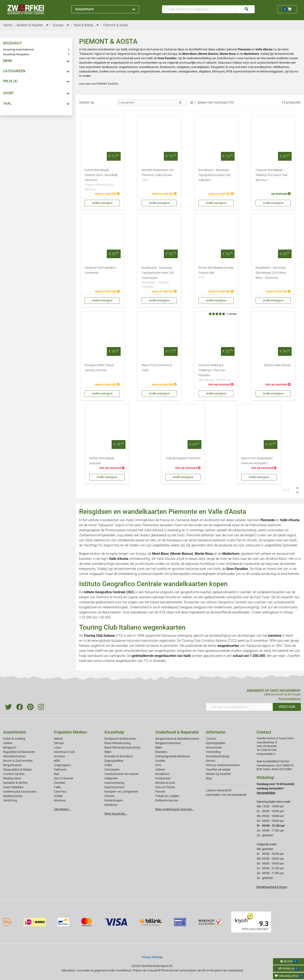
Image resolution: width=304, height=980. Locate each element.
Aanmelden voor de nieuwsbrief (226, 795)
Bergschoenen (12, 765)
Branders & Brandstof (119, 756)
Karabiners (162, 774)
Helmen (160, 770)
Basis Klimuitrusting (117, 743)
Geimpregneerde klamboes (173, 756)
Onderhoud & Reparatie (177, 732)
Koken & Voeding (14, 739)
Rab (57, 774)
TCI (146, 661)
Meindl (58, 739)
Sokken (8, 743)
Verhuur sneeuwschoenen (223, 765)
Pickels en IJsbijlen (167, 796)
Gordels (160, 761)
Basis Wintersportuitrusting (122, 747)
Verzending (213, 752)
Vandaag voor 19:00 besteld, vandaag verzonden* (276, 788)
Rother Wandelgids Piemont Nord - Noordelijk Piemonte (102, 180)
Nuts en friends (165, 787)
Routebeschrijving (217, 756)
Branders (161, 752)
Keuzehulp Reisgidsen (16, 54)
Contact (211, 739)
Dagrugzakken (114, 761)
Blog (209, 778)
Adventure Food (64, 752)
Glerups (59, 743)
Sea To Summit (64, 778)
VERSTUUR (287, 707)
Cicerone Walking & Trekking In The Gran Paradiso (216, 373)
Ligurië (133, 597)
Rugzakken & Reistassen (19, 752)
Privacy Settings (152, 957)
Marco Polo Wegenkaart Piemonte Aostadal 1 (257, 461)
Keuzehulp (114, 732)
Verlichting (10, 800)
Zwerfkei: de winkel (218, 770)
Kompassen (163, 778)
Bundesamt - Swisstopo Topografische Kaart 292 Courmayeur (159, 278)
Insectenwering (114, 783)
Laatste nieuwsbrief (219, 790)
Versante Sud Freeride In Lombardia (100, 270)
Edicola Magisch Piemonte (183, 458)
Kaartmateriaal (114, 787)
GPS (158, 765)
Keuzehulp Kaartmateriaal (18, 49)
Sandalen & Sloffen (15, 783)
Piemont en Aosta (109, 597)
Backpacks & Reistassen (120, 739)
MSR (57, 761)
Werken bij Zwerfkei (218, 774)
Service (210, 761)
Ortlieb (58, 796)
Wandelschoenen (14, 756)
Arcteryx (59, 756)
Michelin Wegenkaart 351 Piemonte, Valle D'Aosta (159, 175)
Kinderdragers (114, 800)
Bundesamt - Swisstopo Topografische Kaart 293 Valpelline (215, 175)
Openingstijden (216, 743)
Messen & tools (165, 783)
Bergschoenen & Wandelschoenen (177, 739)
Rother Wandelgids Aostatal (102, 461)
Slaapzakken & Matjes (17, 770)
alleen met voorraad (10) (216, 102)
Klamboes (111, 805)
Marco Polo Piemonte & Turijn (157, 368)
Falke (57, 787)
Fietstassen (112, 770)
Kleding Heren (12, 778)
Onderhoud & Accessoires (20, 792)
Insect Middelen (13, 787)
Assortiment (105, 9)
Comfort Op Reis (14, 774)
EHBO (108, 765)
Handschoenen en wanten (121, 774)
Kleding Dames (13, 796)
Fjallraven (60, 770)
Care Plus (60, 792)
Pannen (160, 792)
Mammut (60, 800)
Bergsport (10, 747)
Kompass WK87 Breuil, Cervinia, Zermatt (99, 368)
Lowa (58, 747)
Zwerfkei (59, 783)
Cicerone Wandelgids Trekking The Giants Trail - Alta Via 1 (272, 175)
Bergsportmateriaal (168, 743)
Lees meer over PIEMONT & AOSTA (99, 84)
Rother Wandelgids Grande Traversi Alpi (216, 273)
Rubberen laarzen (167, 800)
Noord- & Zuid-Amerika (18, 761)
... (46, 25)
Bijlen (108, 752)
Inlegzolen (111, 778)
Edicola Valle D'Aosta (277, 365)
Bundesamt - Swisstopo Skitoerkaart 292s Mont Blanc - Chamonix (271, 273)
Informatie (216, 732)
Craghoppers (62, 765)
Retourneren (214, 747)
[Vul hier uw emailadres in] (239, 707)
